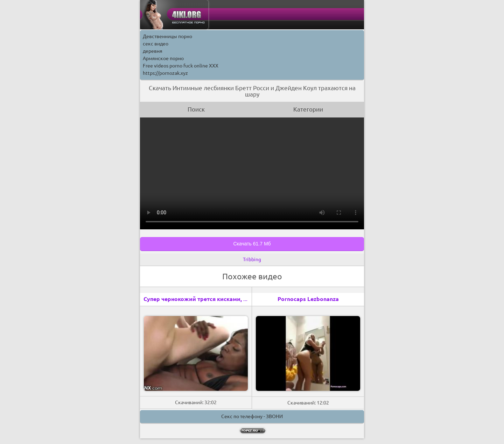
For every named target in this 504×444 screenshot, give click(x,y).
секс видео (156, 44)
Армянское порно (163, 58)
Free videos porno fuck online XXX (181, 66)
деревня (153, 51)
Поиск (196, 109)
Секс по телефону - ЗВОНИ (252, 416)
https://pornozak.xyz (165, 73)
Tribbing (252, 259)
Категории (308, 109)
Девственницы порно (167, 36)
